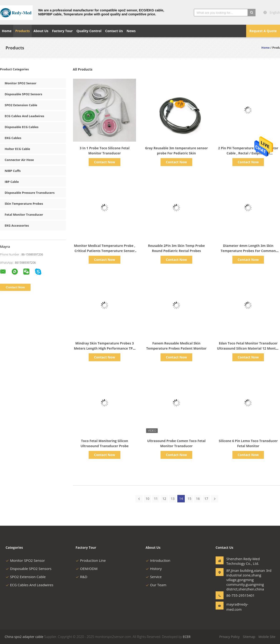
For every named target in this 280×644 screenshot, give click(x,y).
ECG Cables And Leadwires (24, 116)
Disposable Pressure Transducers (30, 193)
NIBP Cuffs (13, 171)
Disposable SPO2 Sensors (23, 94)
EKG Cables (13, 138)
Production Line (91, 560)
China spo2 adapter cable (24, 637)
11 (156, 499)
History (154, 569)
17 (206, 499)
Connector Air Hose (19, 160)
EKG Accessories (17, 225)
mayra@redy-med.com (237, 607)
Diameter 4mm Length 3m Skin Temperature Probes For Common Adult (248, 251)
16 (198, 499)
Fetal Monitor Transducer (24, 215)
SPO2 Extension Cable (21, 105)
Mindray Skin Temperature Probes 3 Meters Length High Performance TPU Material (105, 348)
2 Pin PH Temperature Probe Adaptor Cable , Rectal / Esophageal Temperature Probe (248, 153)
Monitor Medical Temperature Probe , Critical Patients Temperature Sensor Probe (105, 251)
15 (189, 499)
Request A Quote (263, 31)
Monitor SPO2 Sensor (21, 83)
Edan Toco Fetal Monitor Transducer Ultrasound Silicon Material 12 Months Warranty (248, 348)
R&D (81, 577)
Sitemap (249, 637)
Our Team (156, 585)
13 (173, 499)
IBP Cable (12, 182)
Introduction (158, 560)
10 (147, 499)
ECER (187, 637)
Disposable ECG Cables (22, 127)
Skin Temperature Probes (24, 204)
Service (154, 577)
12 (164, 499)
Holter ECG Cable (17, 149)
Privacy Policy (229, 637)
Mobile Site (267, 637)
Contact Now (105, 162)
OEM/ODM (87, 569)
